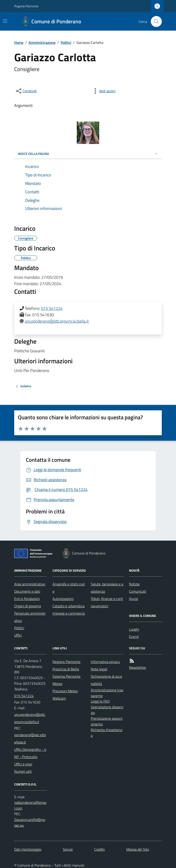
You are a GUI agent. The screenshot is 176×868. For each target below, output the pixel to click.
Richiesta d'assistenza (107, 733)
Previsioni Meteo (65, 691)
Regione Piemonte (26, 6)
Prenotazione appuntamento (107, 721)
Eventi (134, 637)
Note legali (99, 669)
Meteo (57, 684)
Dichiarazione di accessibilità (106, 680)
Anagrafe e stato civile (69, 588)
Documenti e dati (27, 591)
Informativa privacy (105, 662)
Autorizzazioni (63, 599)
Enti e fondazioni (27, 599)
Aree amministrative (30, 584)
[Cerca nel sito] (154, 21)
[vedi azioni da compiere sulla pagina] (104, 91)
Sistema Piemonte (66, 676)
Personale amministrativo (30, 617)
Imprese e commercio (69, 613)
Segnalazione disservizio (107, 710)
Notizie (134, 584)
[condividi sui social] (26, 91)
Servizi (68, 849)
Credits (99, 849)
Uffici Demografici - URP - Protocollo (30, 753)
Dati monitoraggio (28, 849)
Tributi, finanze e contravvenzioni (107, 602)
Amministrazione (42, 42)
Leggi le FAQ (100, 701)
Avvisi (133, 599)
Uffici (18, 635)
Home (19, 42)
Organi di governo (28, 606)
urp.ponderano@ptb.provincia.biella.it (57, 321)
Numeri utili (23, 771)
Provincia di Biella (66, 669)
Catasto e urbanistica (69, 606)
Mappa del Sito (138, 849)
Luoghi (134, 629)
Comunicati (137, 591)
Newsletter (138, 667)
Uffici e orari (23, 764)
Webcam (59, 698)
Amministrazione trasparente (107, 693)
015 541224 (52, 308)
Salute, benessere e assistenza (107, 588)
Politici (66, 42)
